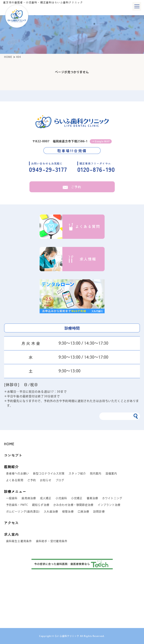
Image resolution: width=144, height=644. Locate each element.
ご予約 (72, 187)
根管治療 (68, 512)
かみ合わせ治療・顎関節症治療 (74, 505)
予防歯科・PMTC (17, 505)
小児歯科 (61, 498)
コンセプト (13, 455)
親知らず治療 (41, 505)
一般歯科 (12, 498)
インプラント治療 (109, 505)
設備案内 (111, 473)
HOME (9, 444)
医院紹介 (11, 467)
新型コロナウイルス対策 (49, 473)
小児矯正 (77, 498)
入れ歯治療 (51, 512)
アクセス (11, 523)
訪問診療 (99, 512)
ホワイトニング (112, 498)
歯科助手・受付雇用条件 (52, 541)
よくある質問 (15, 480)
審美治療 (92, 498)
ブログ (60, 480)
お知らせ (46, 480)
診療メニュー (15, 491)
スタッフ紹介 (77, 473)
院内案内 (96, 473)
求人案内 (11, 534)
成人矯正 (46, 498)
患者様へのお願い (18, 473)
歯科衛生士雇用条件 (19, 541)
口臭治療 (83, 512)
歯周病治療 (29, 498)
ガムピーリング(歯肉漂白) (23, 512)
